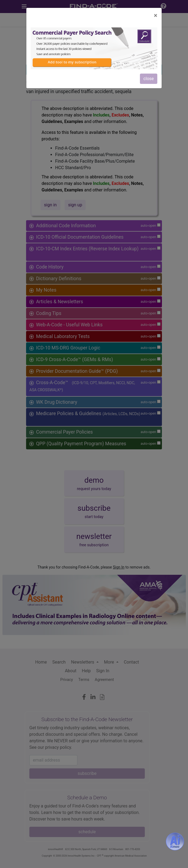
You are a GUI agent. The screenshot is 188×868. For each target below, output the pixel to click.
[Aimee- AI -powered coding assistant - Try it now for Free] (175, 841)
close (149, 79)
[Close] (156, 15)
